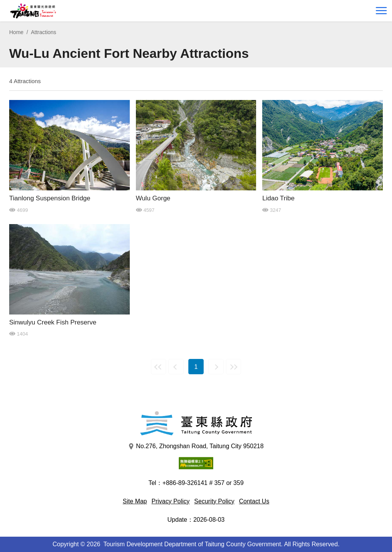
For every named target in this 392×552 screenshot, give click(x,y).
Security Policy (214, 501)
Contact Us (254, 501)
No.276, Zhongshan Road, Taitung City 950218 (196, 446)
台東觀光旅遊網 (33, 11)
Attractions (44, 32)
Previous (176, 367)
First (158, 367)
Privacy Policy (171, 501)
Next (216, 367)
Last (234, 367)
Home (16, 32)
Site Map (135, 501)
